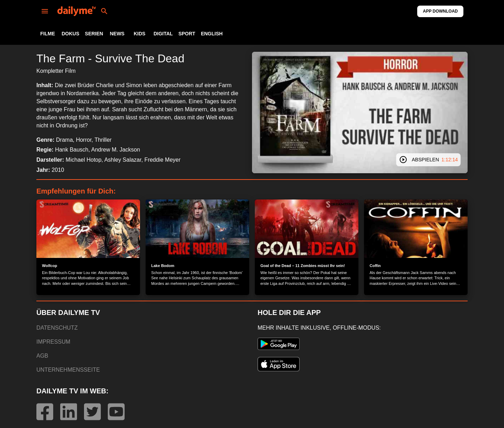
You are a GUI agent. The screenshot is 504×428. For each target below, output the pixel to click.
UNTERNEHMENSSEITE (68, 370)
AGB (42, 356)
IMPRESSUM (53, 342)
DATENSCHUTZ (57, 328)
